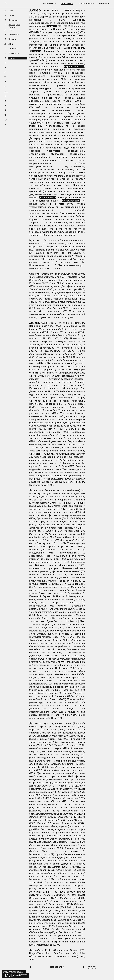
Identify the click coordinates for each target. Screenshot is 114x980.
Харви (11, 15)
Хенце (12, 44)
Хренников (14, 53)
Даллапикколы (47, 198)
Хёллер (12, 39)
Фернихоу (70, 48)
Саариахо (36, 51)
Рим (81, 48)
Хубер (12, 58)
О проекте (104, 3)
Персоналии (67, 3)
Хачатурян (14, 34)
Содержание (49, 3)
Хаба (11, 11)
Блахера (52, 26)
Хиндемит (13, 49)
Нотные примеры (86, 3)
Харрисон (13, 20)
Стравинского (74, 67)
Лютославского (71, 201)
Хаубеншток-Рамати (15, 26)
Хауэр (11, 30)
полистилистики (46, 182)
